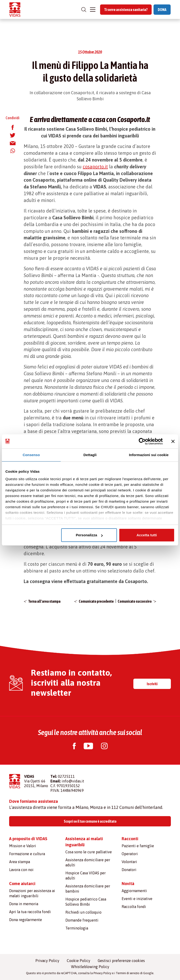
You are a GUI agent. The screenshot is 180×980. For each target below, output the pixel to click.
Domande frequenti (82, 920)
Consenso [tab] (31, 455)
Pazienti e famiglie (138, 846)
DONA (162, 10)
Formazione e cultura (27, 854)
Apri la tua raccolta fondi (30, 912)
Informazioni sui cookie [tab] (149, 455)
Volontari (129, 862)
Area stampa (20, 862)
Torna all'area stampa (44, 601)
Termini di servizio (128, 973)
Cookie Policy (79, 961)
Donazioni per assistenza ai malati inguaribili (32, 893)
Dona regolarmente (26, 920)
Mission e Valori (23, 846)
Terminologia (77, 928)
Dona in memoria (24, 904)
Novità (128, 884)
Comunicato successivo (135, 601)
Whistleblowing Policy (90, 967)
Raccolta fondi (134, 907)
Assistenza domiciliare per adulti (88, 862)
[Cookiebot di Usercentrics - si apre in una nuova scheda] (142, 441)
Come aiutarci (22, 884)
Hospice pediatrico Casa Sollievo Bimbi (86, 902)
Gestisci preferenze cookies (121, 961)
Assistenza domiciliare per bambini (88, 889)
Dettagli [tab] (90, 455)
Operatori (130, 854)
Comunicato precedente (96, 601)
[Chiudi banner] (173, 441)
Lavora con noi (21, 870)
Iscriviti (152, 684)
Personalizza (89, 535)
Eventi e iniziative (137, 899)
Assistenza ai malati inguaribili (84, 842)
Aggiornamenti (134, 891)
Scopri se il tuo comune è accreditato (90, 821)
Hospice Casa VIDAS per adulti (86, 876)
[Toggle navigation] (93, 10)
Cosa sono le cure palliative (89, 852)
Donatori (129, 870)
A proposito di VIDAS (28, 839)
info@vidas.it (73, 781)
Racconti (130, 839)
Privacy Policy (47, 961)
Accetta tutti (147, 535)
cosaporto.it (95, 167)
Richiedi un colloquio (83, 912)
